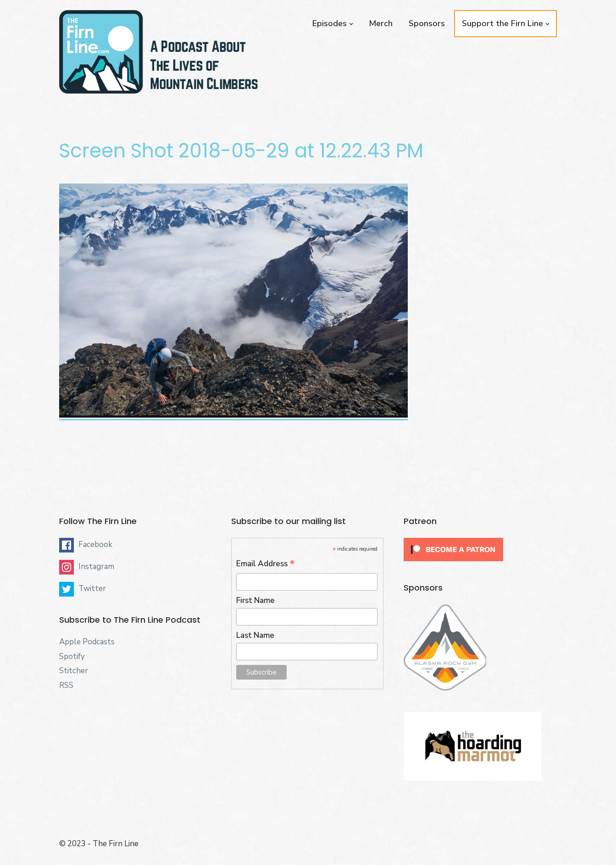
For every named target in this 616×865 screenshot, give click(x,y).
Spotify (72, 656)
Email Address (266, 564)
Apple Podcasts (87, 642)
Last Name (255, 635)
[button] (159, 52)
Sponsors (427, 23)
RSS (66, 685)
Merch (381, 23)
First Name (255, 600)
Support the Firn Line (502, 23)
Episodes (330, 23)
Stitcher (74, 671)
